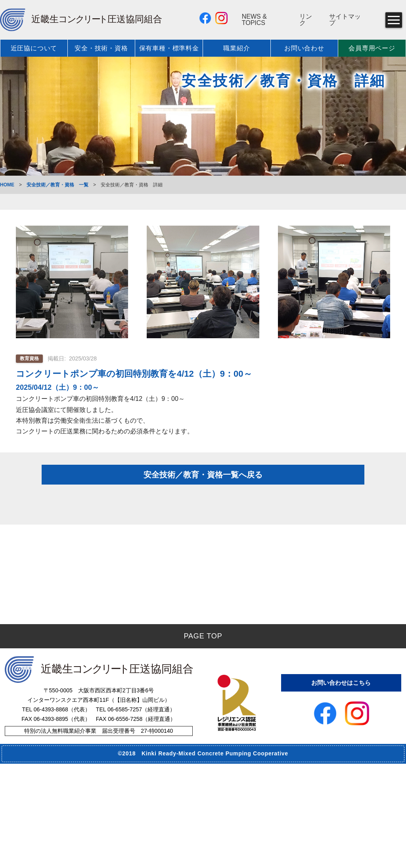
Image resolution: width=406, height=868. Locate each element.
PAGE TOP (203, 740)
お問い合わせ (304, 48)
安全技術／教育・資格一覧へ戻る (203, 493)
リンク (306, 20)
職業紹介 (237, 48)
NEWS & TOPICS (254, 20)
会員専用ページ (372, 48)
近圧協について (34, 48)
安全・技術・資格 (101, 48)
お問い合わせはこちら (341, 785)
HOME (7, 185)
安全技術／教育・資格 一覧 (57, 185)
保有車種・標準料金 (169, 48)
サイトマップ (345, 20)
